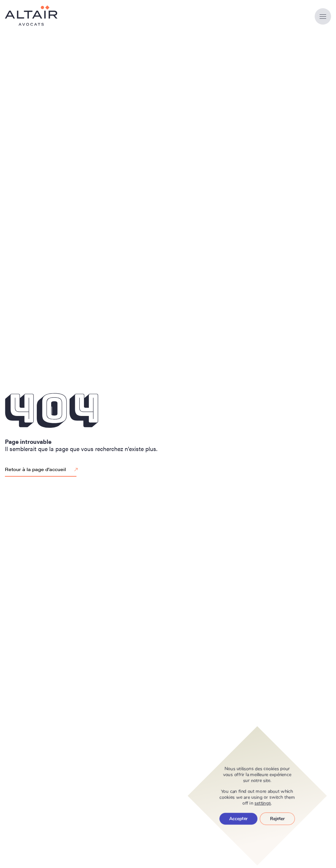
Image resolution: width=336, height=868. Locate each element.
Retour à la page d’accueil (42, 470)
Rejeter (277, 819)
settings (263, 803)
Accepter (239, 819)
